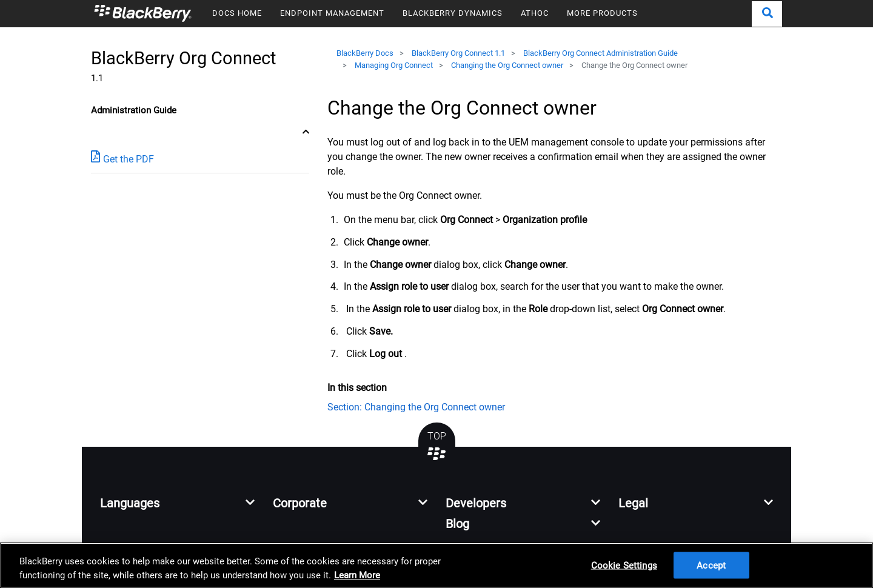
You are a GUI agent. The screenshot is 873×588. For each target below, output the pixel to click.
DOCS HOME (237, 13)
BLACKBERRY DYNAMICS (453, 13)
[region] (436, 565)
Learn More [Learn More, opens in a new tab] (357, 575)
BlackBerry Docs (365, 53)
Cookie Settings (624, 565)
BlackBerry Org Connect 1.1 (458, 53)
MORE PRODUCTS (602, 13)
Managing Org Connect (394, 65)
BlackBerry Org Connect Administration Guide (600, 53)
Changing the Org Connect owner (507, 65)
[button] (767, 14)
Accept (711, 565)
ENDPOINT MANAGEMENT (332, 13)
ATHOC (535, 13)
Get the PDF (122, 159)
